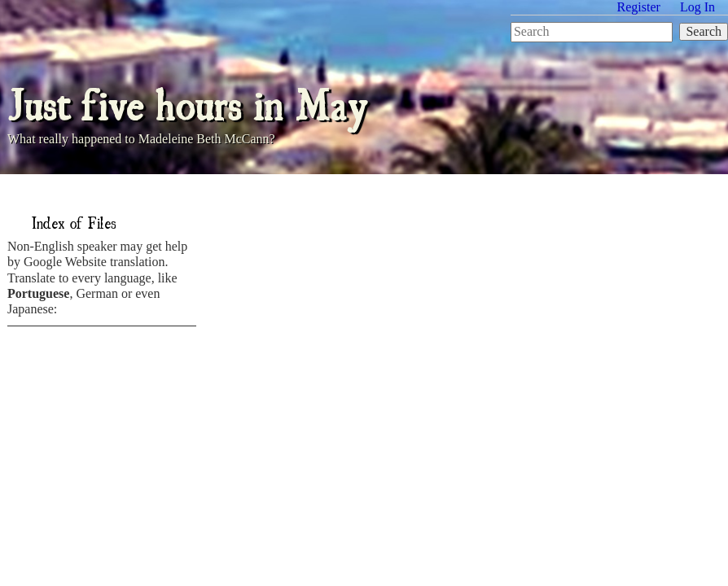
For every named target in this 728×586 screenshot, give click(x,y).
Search (704, 31)
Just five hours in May (187, 102)
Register (639, 7)
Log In (697, 7)
